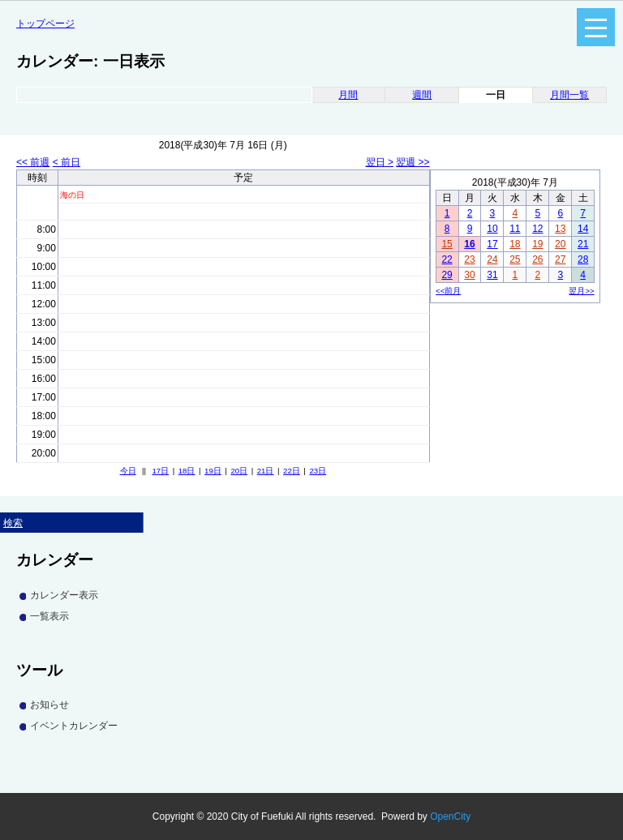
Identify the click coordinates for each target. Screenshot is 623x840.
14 (583, 229)
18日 (187, 471)
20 (560, 244)
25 (515, 259)
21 (583, 244)
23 (469, 259)
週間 (422, 95)
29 (447, 275)
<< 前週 (33, 162)
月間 (348, 95)
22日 (292, 471)
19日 (213, 471)
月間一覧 (569, 95)
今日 (128, 471)
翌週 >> (412, 162)
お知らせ (49, 705)
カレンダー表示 (64, 595)
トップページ (45, 24)
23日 (318, 471)
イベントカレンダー (74, 726)
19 (537, 244)
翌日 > (380, 162)
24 (492, 259)
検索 (13, 523)
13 (560, 229)
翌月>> (581, 291)
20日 (239, 471)
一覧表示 (49, 616)
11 (515, 229)
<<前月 (448, 291)
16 (469, 244)
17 (492, 244)
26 (537, 259)
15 (447, 244)
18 (515, 244)
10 (492, 229)
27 (560, 259)
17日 (160, 471)
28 (583, 259)
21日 (266, 471)
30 (469, 275)
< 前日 (67, 162)
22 (447, 259)
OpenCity (450, 816)
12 (537, 229)
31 (492, 275)
